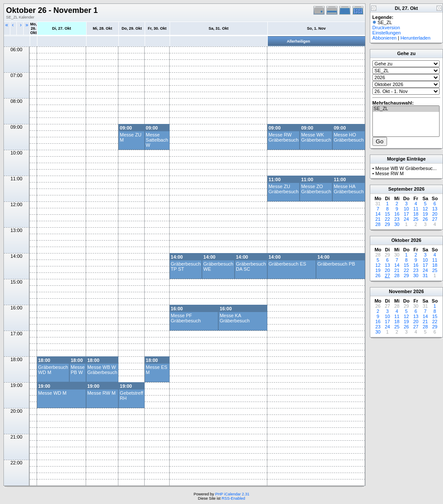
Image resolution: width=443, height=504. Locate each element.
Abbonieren (384, 38)
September (401, 189)
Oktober (400, 240)
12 (425, 209)
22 (387, 219)
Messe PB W (77, 370)
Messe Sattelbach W (157, 140)
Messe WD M (53, 393)
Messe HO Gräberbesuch (349, 137)
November (400, 291)
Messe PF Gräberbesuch (186, 318)
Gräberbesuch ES (287, 264)
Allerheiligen (298, 41)
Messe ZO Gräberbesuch (316, 189)
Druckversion (386, 28)
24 (406, 219)
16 (397, 214)
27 (435, 219)
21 (378, 219)
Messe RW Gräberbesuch (284, 137)
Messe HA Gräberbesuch (349, 189)
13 (435, 209)
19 (425, 214)
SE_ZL (406, 109)
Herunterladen (415, 38)
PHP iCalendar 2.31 (232, 494)
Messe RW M (102, 393)
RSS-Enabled (234, 498)
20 (435, 214)
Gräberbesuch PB (336, 264)
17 (406, 214)
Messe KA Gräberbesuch (235, 318)
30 (397, 224)
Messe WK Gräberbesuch (316, 137)
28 (378, 224)
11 (416, 209)
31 (425, 275)
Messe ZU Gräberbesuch (284, 189)
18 (416, 214)
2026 (419, 189)
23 (397, 219)
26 (425, 219)
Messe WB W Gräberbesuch (102, 370)
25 (416, 219)
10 (406, 209)
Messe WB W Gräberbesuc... (406, 168)
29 (387, 224)
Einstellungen (387, 33)
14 (378, 214)
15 (387, 214)
